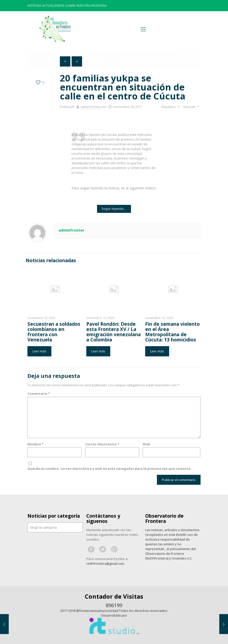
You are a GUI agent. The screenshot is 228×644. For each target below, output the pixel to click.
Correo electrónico (102, 444)
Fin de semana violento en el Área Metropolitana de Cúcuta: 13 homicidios (172, 332)
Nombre (35, 444)
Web (146, 444)
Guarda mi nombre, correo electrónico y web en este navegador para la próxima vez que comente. (110, 469)
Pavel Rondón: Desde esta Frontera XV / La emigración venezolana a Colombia (114, 332)
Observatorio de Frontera (164, 519)
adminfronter (91, 107)
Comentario (39, 394)
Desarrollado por (114, 615)
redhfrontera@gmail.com (105, 563)
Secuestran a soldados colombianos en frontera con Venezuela (54, 332)
